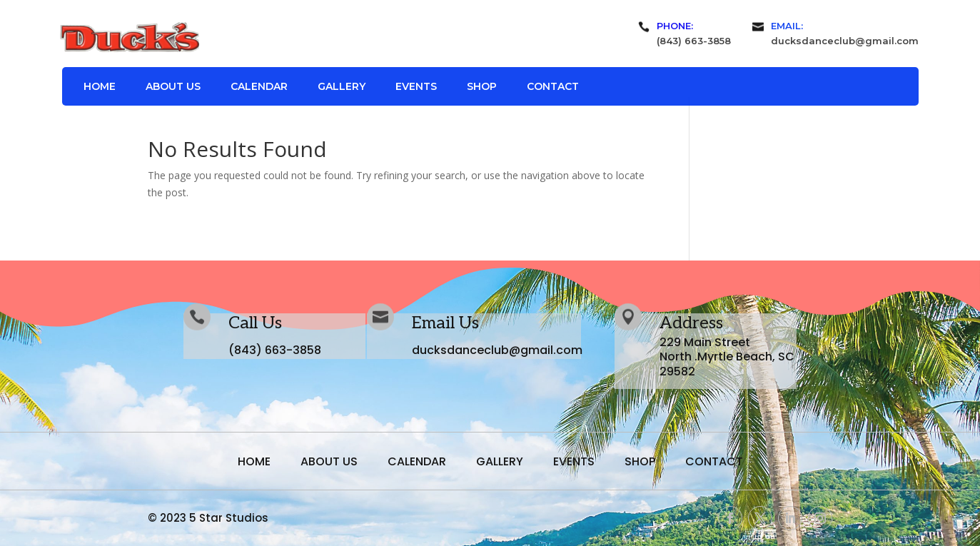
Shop (482, 87)
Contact (553, 87)
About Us (173, 87)
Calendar (259, 87)
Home (100, 87)
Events (416, 87)
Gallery (342, 87)
